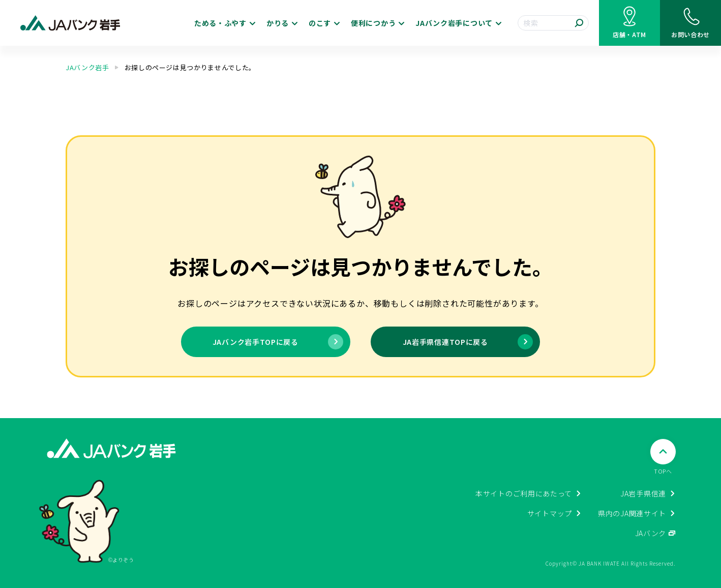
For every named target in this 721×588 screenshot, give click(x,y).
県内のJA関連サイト (632, 513)
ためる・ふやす (220, 23)
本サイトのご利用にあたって (524, 493)
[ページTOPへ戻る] (663, 457)
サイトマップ (550, 513)
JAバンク (651, 533)
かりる (278, 23)
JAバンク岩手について (454, 23)
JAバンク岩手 (87, 67)
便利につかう (373, 23)
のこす (320, 23)
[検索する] (579, 23)
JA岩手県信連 (643, 493)
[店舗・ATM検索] (629, 23)
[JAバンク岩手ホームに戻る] (70, 23)
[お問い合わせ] (690, 23)
